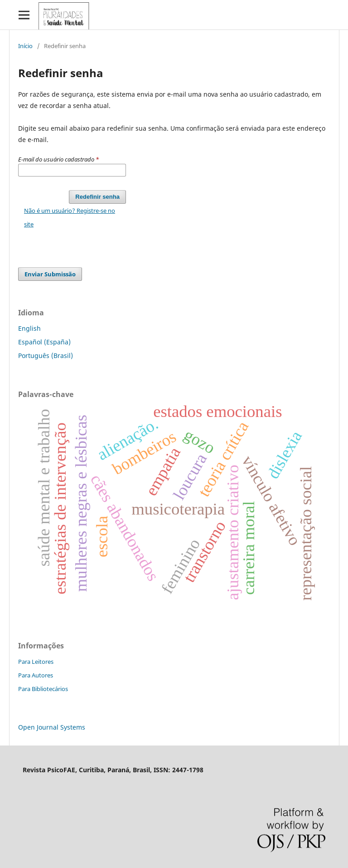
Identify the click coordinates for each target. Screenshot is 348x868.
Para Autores (36, 675)
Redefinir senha (97, 197)
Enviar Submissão (50, 274)
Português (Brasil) (46, 356)
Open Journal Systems (52, 727)
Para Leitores (36, 662)
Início (25, 46)
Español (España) (44, 342)
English (29, 328)
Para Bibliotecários (43, 689)
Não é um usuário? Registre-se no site (70, 217)
